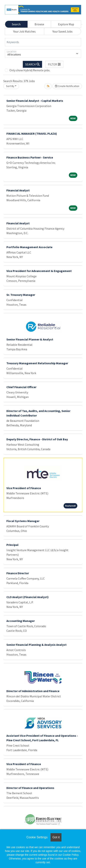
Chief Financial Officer (21, 387)
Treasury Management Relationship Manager (37, 363)
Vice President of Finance (24, 488)
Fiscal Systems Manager (23, 521)
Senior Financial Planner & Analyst (30, 339)
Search (16, 24)
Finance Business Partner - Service (30, 157)
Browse (39, 24)
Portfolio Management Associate (29, 247)
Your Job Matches (24, 31)
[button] (54, 64)
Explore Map (66, 24)
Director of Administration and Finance (33, 691)
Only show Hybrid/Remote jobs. (30, 70)
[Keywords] (43, 42)
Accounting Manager (21, 621)
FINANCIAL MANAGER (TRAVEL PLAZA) (32, 134)
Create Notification (67, 86)
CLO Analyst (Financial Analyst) (28, 597)
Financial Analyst (18, 190)
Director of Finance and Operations (30, 788)
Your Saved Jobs (63, 31)
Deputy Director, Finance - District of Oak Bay (37, 439)
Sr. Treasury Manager (21, 295)
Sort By (10, 86)
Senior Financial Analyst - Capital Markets (35, 101)
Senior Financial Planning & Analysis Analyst (36, 645)
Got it (56, 837)
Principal (12, 545)
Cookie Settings (37, 837)
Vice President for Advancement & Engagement (39, 271)
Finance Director (18, 573)
